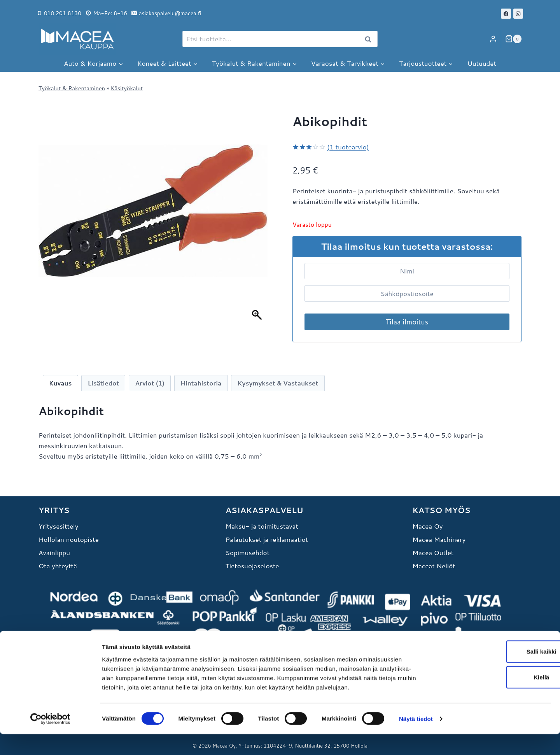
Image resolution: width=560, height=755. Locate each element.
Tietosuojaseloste (252, 566)
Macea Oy (427, 526)
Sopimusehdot (248, 552)
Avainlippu (54, 552)
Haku (370, 39)
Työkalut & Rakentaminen (72, 88)
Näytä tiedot (416, 740)
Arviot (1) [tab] (150, 383)
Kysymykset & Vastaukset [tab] (278, 383)
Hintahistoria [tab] (201, 383)
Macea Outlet (433, 552)
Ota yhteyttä (58, 566)
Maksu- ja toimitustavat (262, 526)
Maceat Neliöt (434, 566)
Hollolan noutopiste (69, 539)
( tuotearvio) (348, 147)
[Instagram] (518, 14)
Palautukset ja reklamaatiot (267, 539)
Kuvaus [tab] (60, 383)
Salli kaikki (495, 672)
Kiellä (495, 698)
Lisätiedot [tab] (104, 383)
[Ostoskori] (513, 39)
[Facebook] (506, 14)
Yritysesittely (59, 526)
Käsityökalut (127, 88)
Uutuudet (482, 63)
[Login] (493, 39)
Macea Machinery (439, 539)
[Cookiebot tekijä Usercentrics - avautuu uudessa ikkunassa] (50, 740)
